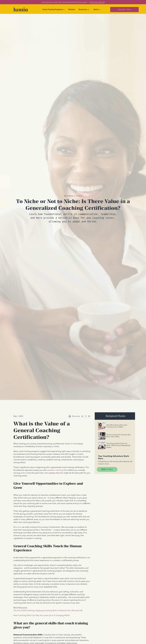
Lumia (19, 527)
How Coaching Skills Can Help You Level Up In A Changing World (41, 615)
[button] (54, 10)
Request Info (124, 9)
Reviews (72, 9)
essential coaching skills (58, 470)
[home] (21, 10)
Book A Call (107, 469)
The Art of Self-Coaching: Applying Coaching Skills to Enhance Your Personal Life (48, 611)
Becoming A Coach (73, 196)
